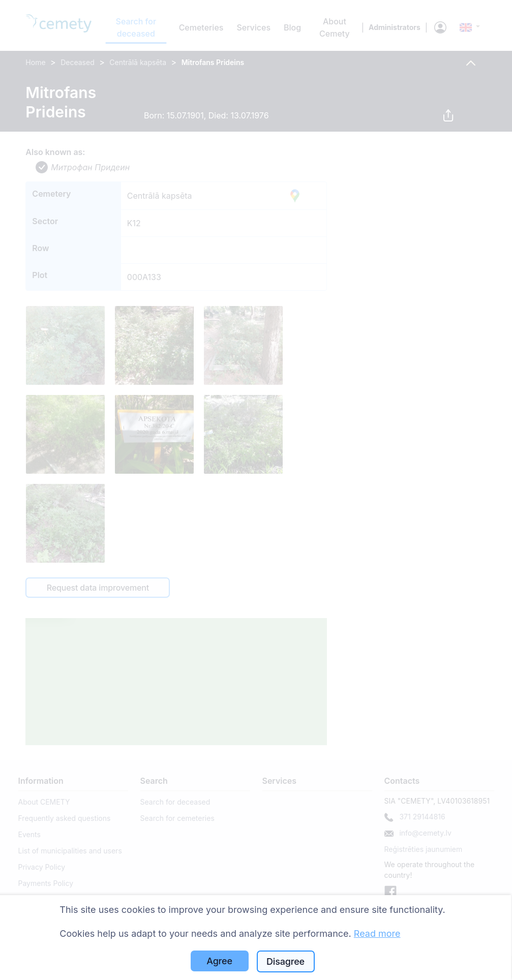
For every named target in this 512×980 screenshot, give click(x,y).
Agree (219, 961)
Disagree (285, 961)
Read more (377, 933)
